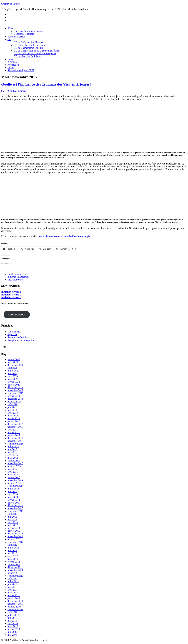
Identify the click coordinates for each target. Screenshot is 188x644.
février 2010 (14, 629)
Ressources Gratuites (18, 337)
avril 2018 (13, 413)
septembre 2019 (15, 393)
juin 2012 (12, 550)
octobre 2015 (14, 466)
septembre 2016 (15, 444)
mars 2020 (13, 379)
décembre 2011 (15, 567)
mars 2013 (13, 525)
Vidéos (11, 68)
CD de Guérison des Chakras (28, 42)
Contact (11, 59)
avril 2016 (13, 455)
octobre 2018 (14, 402)
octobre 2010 (14, 607)
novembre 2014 (15, 480)
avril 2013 (13, 522)
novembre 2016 (15, 441)
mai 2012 (12, 553)
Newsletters (13, 65)
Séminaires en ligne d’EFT (21, 70)
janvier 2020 (14, 385)
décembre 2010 (15, 601)
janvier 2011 (14, 598)
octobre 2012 (14, 539)
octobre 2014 (14, 483)
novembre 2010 (15, 604)
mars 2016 (13, 458)
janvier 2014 (14, 503)
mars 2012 (13, 559)
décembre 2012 (15, 534)
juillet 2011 (13, 581)
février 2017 (14, 432)
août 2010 (13, 612)
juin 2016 (12, 449)
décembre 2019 (15, 387)
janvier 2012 (14, 564)
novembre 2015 (15, 463)
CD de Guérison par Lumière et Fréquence (35, 53)
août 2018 (13, 404)
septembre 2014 (15, 486)
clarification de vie (17, 274)
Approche (12, 334)
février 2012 (14, 562)
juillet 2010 (13, 615)
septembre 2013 (15, 511)
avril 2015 (13, 472)
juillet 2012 (13, 548)
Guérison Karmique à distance (29, 31)
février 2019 (14, 396)
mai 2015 (12, 469)
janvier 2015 (14, 477)
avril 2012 (13, 556)
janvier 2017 (14, 435)
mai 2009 (12, 635)
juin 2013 (12, 517)
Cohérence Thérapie (24, 34)
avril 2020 (13, 376)
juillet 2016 (13, 446)
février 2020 (14, 382)
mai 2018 (12, 410)
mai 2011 (12, 587)
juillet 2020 (13, 371)
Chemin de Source (10, 4)
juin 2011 (12, 584)
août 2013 (13, 514)
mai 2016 (12, 452)
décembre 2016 (15, 438)
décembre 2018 (15, 399)
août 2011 (12, 579)
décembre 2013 (15, 505)
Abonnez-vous (17, 315)
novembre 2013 (15, 508)
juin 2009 (12, 632)
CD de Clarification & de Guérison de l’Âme (36, 51)
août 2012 (13, 545)
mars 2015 (13, 475)
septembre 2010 (15, 609)
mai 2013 (12, 520)
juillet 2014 (13, 489)
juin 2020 (12, 373)
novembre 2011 (15, 570)
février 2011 (14, 595)
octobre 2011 (14, 573)
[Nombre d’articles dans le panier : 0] (4, 347)
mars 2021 (13, 362)
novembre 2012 (15, 536)
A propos (12, 62)
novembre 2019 (15, 390)
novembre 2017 (15, 427)
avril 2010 (13, 623)
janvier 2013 (14, 531)
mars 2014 (13, 497)
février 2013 (14, 528)
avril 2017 (13, 430)
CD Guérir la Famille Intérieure (30, 45)
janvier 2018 (14, 421)
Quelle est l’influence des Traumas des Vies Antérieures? (46, 84)
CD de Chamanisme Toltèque (28, 48)
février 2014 (14, 500)
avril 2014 (13, 494)
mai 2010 (12, 621)
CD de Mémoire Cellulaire (27, 56)
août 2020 (13, 368)
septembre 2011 (15, 576)
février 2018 (14, 418)
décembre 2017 (15, 424)
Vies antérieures (16, 280)
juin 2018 (12, 407)
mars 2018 (13, 416)
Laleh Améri (19, 91)
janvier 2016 (14, 461)
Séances (12, 28)
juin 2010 (12, 618)
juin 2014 (12, 491)
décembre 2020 (15, 365)
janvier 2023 (14, 359)
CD (9, 39)
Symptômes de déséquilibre (21, 340)
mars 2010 (13, 626)
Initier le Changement (18, 277)
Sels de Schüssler (16, 37)
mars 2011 (13, 593)
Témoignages (14, 332)
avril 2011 (13, 590)
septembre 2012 (15, 542)
